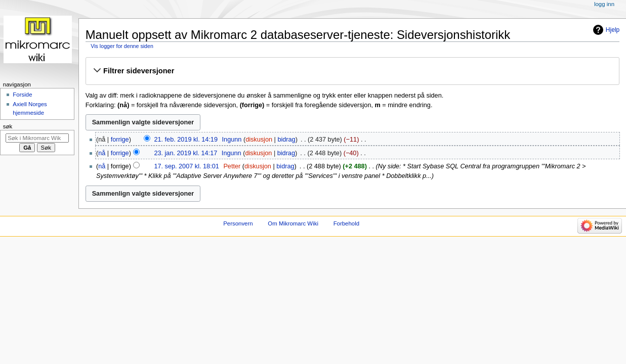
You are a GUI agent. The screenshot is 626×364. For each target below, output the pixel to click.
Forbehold (346, 223)
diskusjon (259, 140)
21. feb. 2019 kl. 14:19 (186, 140)
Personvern (238, 223)
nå (102, 153)
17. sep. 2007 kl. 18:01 (186, 166)
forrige (120, 140)
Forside (22, 95)
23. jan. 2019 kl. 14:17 (185, 153)
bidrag (286, 140)
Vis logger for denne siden (122, 46)
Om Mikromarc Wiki (293, 223)
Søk (8, 126)
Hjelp (613, 30)
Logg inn (604, 4)
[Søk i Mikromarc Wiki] (37, 138)
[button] (352, 71)
